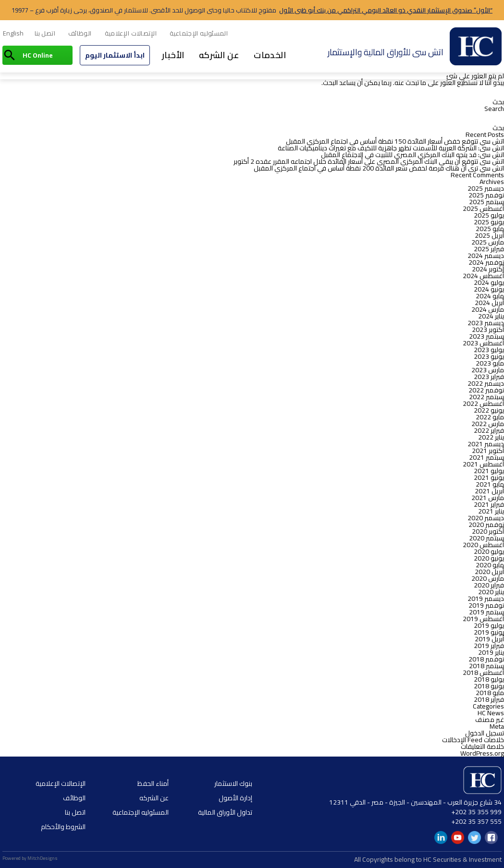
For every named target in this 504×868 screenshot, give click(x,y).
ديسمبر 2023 (486, 323)
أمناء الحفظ (153, 783)
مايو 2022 (490, 417)
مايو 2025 (490, 229)
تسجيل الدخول (485, 733)
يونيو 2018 (489, 686)
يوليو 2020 (489, 551)
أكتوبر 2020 (488, 531)
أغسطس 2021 (483, 464)
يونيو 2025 (489, 222)
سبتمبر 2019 (486, 612)
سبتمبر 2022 (486, 397)
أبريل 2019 (489, 639)
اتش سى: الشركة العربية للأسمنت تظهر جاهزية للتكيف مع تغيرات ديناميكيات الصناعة (391, 148)
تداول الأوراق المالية (225, 812)
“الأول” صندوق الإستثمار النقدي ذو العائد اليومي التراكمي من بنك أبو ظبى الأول (386, 10)
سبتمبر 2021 (486, 457)
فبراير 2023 (489, 377)
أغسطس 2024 (483, 276)
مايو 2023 (490, 363)
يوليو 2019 (489, 625)
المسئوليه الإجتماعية (199, 33)
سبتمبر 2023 (486, 336)
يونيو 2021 (489, 477)
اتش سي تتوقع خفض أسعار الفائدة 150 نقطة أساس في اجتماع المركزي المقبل (395, 141)
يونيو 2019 (489, 632)
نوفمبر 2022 (486, 390)
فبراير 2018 (489, 699)
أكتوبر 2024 (488, 269)
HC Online (38, 55)
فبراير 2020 (489, 585)
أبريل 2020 (489, 572)
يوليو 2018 (489, 679)
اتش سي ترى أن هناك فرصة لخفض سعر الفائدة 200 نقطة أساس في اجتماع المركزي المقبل (379, 168)
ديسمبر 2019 (486, 599)
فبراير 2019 (489, 646)
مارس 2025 (488, 242)
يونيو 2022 (489, 410)
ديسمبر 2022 (486, 383)
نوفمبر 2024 (486, 262)
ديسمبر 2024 (486, 256)
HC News (491, 713)
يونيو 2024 (489, 289)
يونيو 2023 (489, 356)
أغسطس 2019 (483, 619)
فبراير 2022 (489, 430)
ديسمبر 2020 (486, 518)
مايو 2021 (490, 484)
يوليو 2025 (489, 215)
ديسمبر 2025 (486, 188)
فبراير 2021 (489, 504)
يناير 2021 (491, 511)
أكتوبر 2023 (488, 330)
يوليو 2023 (489, 350)
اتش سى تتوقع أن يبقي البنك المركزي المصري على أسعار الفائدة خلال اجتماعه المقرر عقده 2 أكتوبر (369, 161)
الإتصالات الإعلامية (131, 33)
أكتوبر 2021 (488, 451)
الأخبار (173, 55)
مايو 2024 (490, 296)
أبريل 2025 (489, 235)
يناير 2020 (491, 592)
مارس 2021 (488, 498)
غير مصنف (490, 720)
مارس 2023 (488, 370)
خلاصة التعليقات (482, 746)
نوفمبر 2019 (486, 605)
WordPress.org (482, 753)
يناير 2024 (491, 316)
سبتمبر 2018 (486, 666)
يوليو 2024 (489, 282)
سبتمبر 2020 (486, 538)
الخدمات (270, 55)
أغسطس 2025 (483, 208)
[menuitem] (13, 34)
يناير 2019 (491, 652)
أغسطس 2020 (483, 545)
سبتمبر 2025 (486, 202)
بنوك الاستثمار (233, 783)
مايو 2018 (490, 693)
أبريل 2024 (489, 303)
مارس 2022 (488, 424)
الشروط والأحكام (63, 827)
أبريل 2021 (489, 491)
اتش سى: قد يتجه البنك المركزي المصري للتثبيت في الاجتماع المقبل (412, 155)
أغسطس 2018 (483, 672)
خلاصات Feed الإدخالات (473, 740)
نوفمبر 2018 (486, 659)
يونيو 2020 (489, 558)
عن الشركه (219, 55)
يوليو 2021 (489, 471)
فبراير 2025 (489, 249)
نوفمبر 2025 (486, 195)
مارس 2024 (488, 309)
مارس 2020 (488, 578)
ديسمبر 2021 (486, 444)
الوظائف (80, 33)
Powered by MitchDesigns (30, 858)
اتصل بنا (45, 33)
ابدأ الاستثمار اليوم (115, 55)
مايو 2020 (490, 565)
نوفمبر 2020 (486, 525)
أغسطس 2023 (483, 343)
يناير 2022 (491, 437)
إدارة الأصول (235, 798)
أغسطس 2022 (483, 403)
